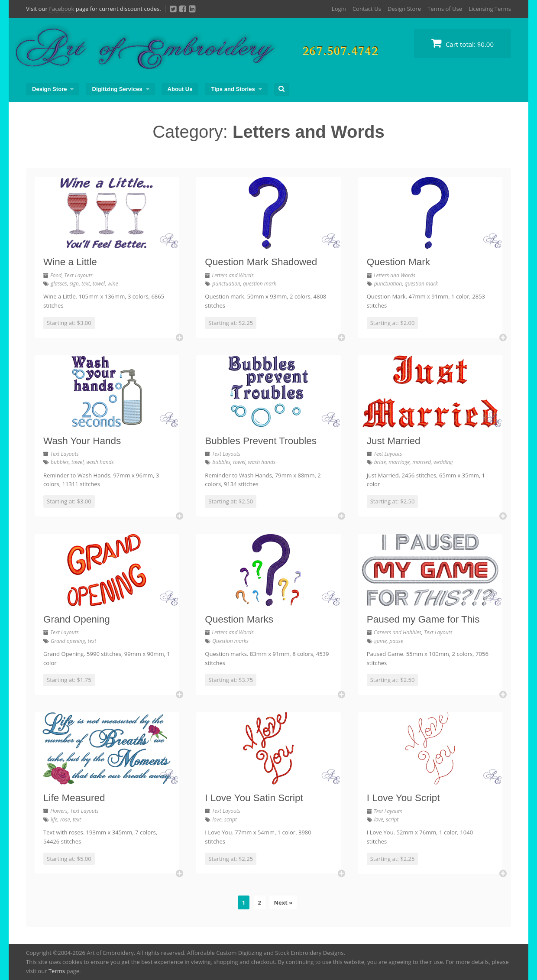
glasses (59, 284)
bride (380, 462)
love (217, 819)
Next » (283, 902)
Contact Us (367, 9)
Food (56, 275)
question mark (260, 284)
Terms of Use (445, 9)
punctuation (226, 284)
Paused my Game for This (423, 619)
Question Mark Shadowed (261, 262)
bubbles (60, 462)
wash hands (100, 462)
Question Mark (398, 262)
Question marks (230, 641)
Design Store (404, 9)
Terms (57, 971)
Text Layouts (78, 275)
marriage (399, 462)
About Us (180, 89)
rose (65, 819)
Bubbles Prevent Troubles (261, 441)
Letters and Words (233, 275)
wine (113, 284)
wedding (443, 462)
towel (99, 284)
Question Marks (239, 619)
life (54, 819)
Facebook (61, 9)
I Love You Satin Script (254, 798)
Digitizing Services (117, 89)
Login (339, 9)
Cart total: (463, 43)
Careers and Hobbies (398, 632)
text (86, 284)
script (231, 819)
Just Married (394, 441)
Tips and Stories (233, 89)
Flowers (59, 811)
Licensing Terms (490, 9)
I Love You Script (403, 798)
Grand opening (68, 641)
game (380, 641)
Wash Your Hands (82, 441)
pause (396, 641)
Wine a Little (70, 262)
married (422, 462)
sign (74, 284)
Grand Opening (77, 619)
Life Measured (74, 798)
